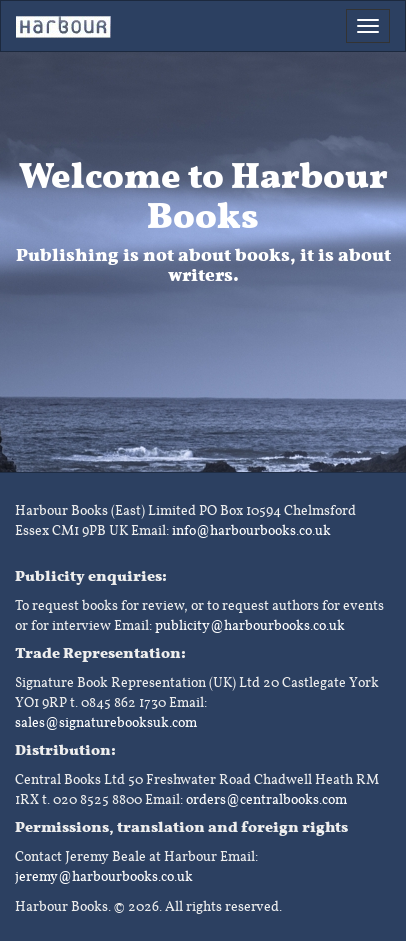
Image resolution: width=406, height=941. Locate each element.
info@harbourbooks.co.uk (251, 530)
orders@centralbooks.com (266, 799)
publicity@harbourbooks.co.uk (250, 625)
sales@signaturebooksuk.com (106, 722)
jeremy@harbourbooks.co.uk (104, 876)
